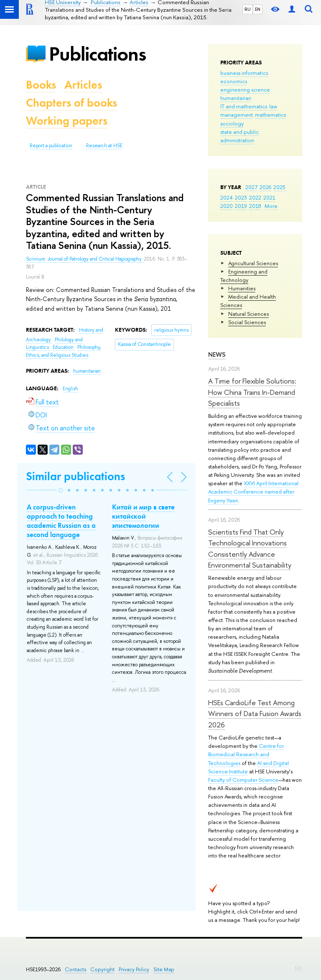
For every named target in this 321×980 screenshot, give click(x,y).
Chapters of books (71, 103)
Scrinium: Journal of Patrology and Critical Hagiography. (85, 259)
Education (64, 347)
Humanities (242, 288)
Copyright (102, 969)
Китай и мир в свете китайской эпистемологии (143, 516)
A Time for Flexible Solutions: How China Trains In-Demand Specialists (252, 392)
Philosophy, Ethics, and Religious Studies (64, 351)
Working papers (67, 121)
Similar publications (75, 476)
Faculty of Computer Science (243, 780)
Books (41, 85)
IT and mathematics (244, 106)
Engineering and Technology (244, 276)
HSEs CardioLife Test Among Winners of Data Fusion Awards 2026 (255, 714)
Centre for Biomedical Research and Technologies (246, 754)
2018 (255, 206)
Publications (97, 54)
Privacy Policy (134, 969)
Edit (298, 968)
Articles (83, 85)
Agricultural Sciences (253, 263)
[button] (61, 490)
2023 (241, 197)
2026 (265, 187)
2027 (251, 187)
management (237, 115)
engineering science (245, 90)
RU (248, 9)
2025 (279, 187)
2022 (255, 197)
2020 (227, 206)
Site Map (164, 969)
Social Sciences (247, 322)
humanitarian (236, 98)
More (271, 206)
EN (258, 9)
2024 (227, 197)
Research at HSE (104, 146)
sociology (232, 123)
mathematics (270, 115)
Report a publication (51, 146)
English (70, 389)
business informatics (244, 73)
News (217, 354)
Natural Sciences (248, 314)
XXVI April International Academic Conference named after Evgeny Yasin (253, 491)
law (273, 106)
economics (234, 81)
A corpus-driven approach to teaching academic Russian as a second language (61, 521)
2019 (241, 206)
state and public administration (239, 136)
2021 (269, 197)
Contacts (75, 969)
